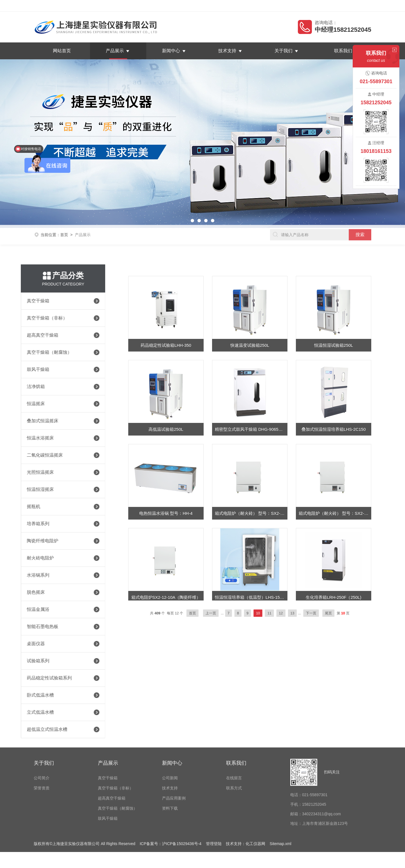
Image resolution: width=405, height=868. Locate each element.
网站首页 (62, 51)
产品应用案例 (174, 752)
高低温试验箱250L (166, 462)
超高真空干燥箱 (112, 752)
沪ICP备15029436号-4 (182, 798)
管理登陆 (214, 798)
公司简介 (42, 732)
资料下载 (170, 762)
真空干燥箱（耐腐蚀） (118, 762)
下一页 (290, 613)
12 (270, 613)
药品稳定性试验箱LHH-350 (166, 378)
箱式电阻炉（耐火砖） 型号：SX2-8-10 (335, 546)
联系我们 (361, 6)
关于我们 (283, 51)
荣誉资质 (42, 742)
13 (278, 613)
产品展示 (115, 51)
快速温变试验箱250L (250, 378)
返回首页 (317, 6)
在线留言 (339, 6)
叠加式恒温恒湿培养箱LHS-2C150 (334, 462)
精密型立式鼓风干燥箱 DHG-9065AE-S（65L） (251, 462)
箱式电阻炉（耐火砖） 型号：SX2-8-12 (251, 546)
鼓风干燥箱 (108, 772)
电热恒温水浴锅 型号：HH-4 (166, 546)
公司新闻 (170, 732)
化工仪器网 (255, 798)
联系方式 (234, 742)
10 (255, 613)
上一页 (224, 613)
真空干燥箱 (108, 732)
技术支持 (227, 51)
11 (263, 613)
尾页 (301, 613)
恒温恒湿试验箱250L (334, 378)
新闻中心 (171, 51)
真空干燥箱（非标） (116, 742)
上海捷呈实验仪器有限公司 (80, 6)
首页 (64, 226)
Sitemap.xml (281, 798)
